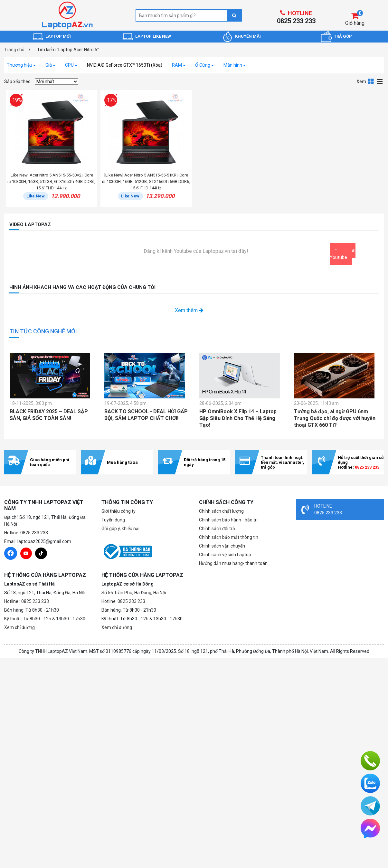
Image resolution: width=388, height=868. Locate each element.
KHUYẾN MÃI (248, 36)
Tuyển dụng (113, 520)
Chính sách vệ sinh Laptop (225, 555)
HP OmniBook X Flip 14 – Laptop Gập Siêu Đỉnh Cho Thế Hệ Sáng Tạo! (238, 418)
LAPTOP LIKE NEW (153, 36)
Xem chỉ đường (19, 627)
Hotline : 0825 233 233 (27, 601)
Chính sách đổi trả (217, 529)
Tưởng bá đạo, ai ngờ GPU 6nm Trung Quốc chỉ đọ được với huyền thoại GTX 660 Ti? (335, 418)
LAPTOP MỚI (58, 36)
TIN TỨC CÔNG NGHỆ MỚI (43, 331)
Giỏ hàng (355, 23)
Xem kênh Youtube (343, 254)
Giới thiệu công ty (118, 511)
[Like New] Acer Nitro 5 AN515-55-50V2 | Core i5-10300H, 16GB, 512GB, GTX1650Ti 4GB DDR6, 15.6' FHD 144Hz (51, 181)
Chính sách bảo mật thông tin (229, 537)
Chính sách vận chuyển (222, 546)
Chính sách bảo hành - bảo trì (228, 520)
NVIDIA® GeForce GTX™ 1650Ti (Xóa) (125, 65)
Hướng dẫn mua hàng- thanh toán (233, 563)
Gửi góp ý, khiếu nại (120, 529)
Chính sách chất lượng (221, 511)
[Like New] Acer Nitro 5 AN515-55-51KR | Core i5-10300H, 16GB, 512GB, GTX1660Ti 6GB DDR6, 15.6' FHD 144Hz (146, 181)
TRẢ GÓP (343, 36)
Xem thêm (189, 310)
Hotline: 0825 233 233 (123, 601)
